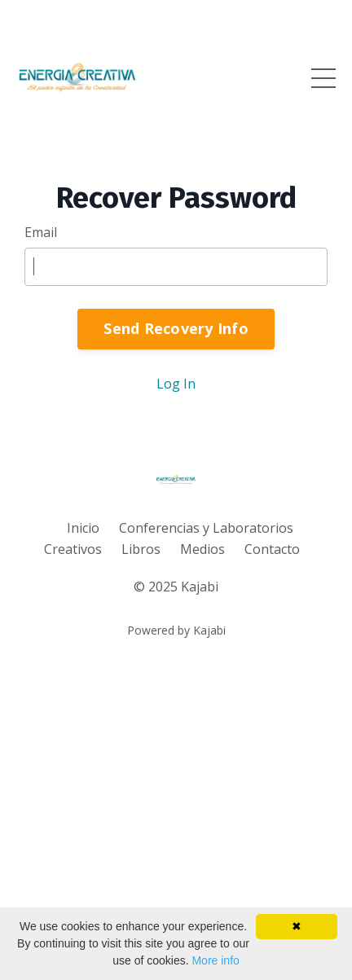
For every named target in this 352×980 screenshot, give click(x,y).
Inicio (83, 528)
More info (215, 960)
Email (41, 232)
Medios (202, 549)
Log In (176, 384)
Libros (141, 549)
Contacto (272, 549)
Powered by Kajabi (176, 630)
